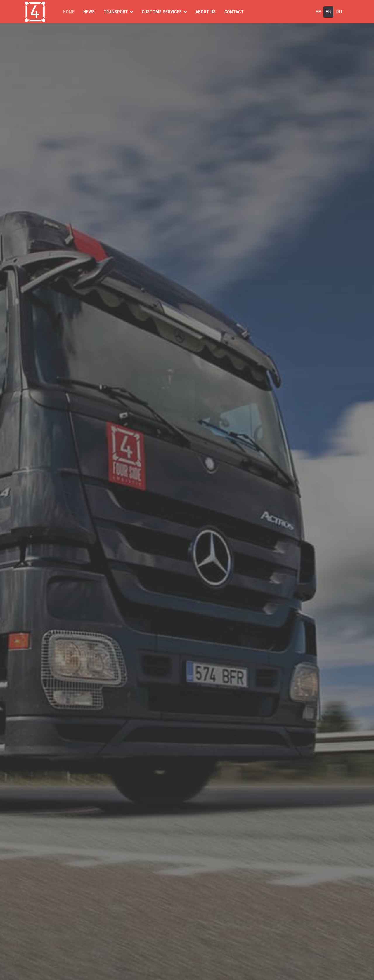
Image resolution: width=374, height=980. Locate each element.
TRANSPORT (116, 12)
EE (318, 12)
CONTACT (234, 12)
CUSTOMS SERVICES (162, 12)
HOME (69, 12)
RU (339, 12)
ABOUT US (206, 12)
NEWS (89, 12)
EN (328, 12)
